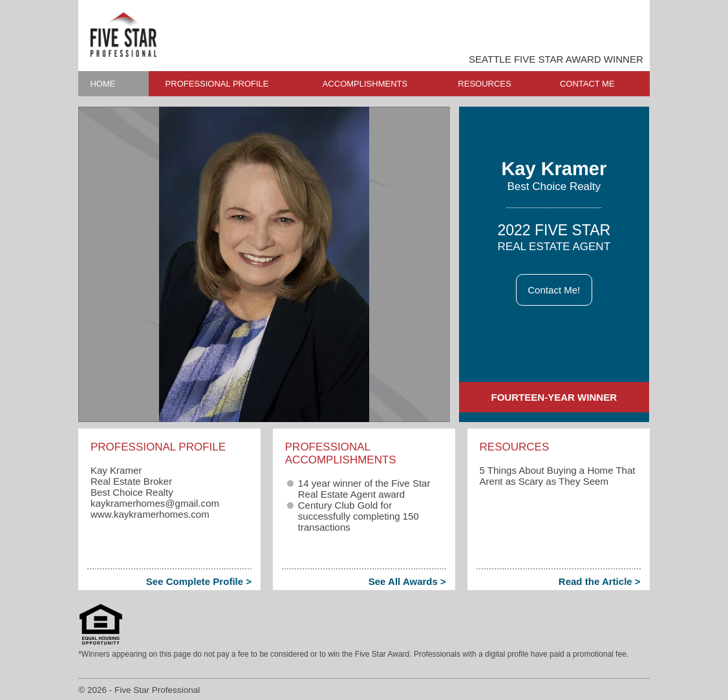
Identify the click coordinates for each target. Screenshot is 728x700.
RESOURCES (484, 84)
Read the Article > (600, 581)
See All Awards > (407, 581)
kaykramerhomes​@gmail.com (155, 503)
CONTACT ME (587, 84)
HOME (102, 84)
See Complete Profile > (199, 581)
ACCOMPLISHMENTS (365, 84)
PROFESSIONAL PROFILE (217, 84)
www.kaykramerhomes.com (150, 514)
